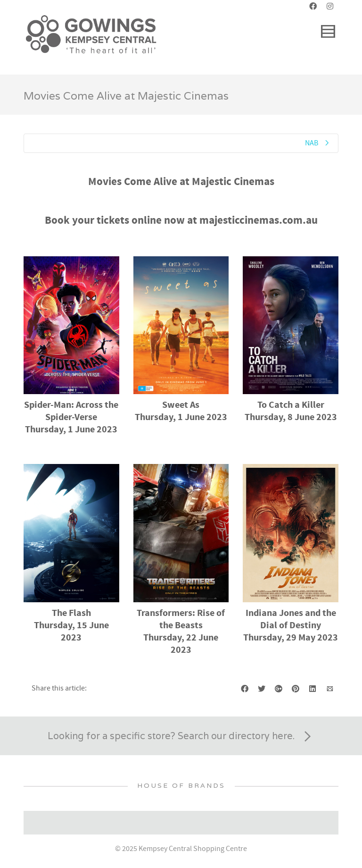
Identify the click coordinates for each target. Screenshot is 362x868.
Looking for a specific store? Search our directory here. (181, 737)
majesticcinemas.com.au (259, 221)
